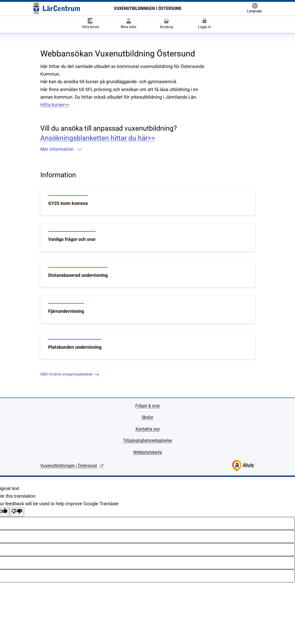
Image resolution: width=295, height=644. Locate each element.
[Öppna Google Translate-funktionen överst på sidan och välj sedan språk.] (254, 8)
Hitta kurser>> (55, 105)
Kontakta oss (148, 429)
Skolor (147, 417)
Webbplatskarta (148, 452)
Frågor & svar (148, 406)
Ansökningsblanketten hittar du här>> (98, 138)
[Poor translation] (17, 512)
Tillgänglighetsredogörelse (147, 440)
